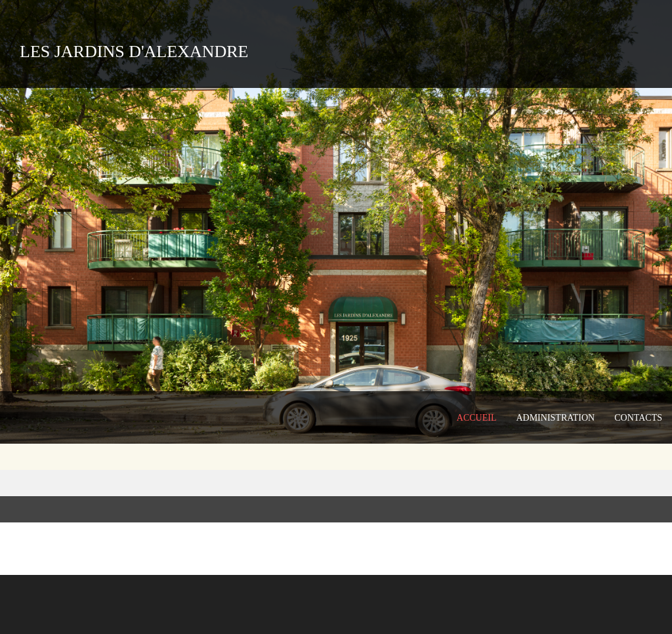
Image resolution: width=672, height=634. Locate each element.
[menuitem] (477, 418)
